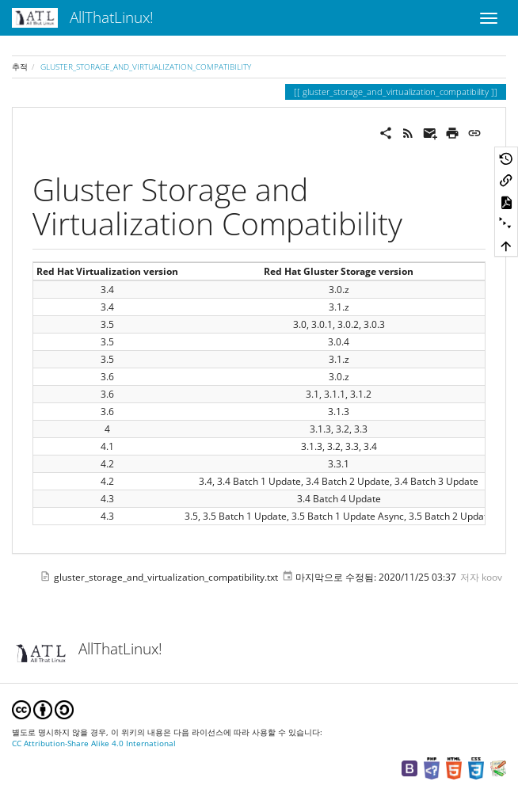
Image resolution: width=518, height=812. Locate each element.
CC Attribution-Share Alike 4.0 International (94, 743)
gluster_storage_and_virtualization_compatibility (146, 67)
